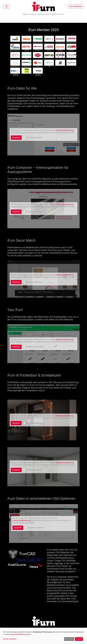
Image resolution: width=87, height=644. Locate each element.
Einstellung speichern (33, 138)
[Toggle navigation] (6, 6)
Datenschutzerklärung (65, 130)
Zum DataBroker (76, 6)
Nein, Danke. (69, 639)
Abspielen (16, 138)
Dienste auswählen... (10, 639)
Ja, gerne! (79, 639)
